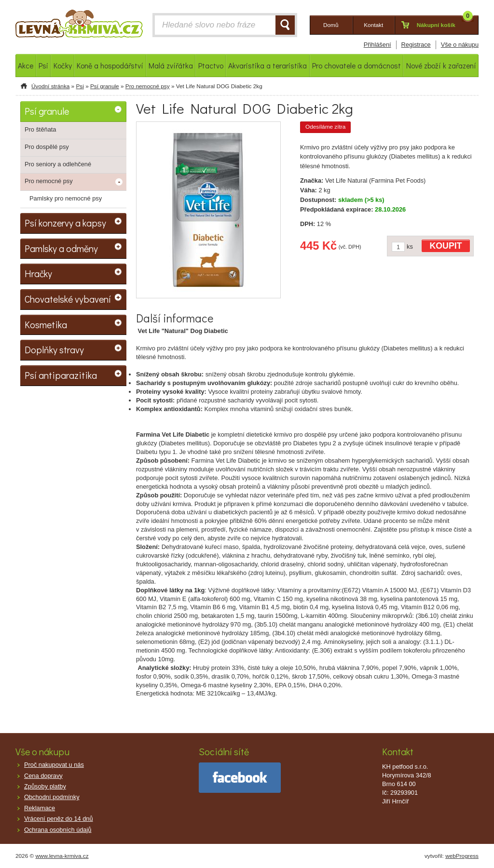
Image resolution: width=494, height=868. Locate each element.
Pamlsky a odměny (61, 248)
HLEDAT (285, 25)
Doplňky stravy (54, 349)
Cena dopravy (43, 776)
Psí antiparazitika (61, 375)
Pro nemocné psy (148, 86)
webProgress (462, 856)
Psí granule (105, 86)
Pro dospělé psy (47, 147)
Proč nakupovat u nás (54, 765)
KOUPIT (446, 246)
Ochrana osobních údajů (58, 830)
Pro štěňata (40, 129)
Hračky (38, 273)
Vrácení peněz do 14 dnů (59, 819)
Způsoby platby (45, 786)
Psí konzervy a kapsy (65, 223)
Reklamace (40, 808)
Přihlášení (377, 45)
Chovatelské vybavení (68, 299)
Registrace (416, 45)
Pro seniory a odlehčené (58, 164)
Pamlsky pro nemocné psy (66, 198)
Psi (80, 86)
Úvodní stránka (50, 86)
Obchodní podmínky (52, 797)
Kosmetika (46, 324)
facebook (240, 778)
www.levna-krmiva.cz (62, 856)
